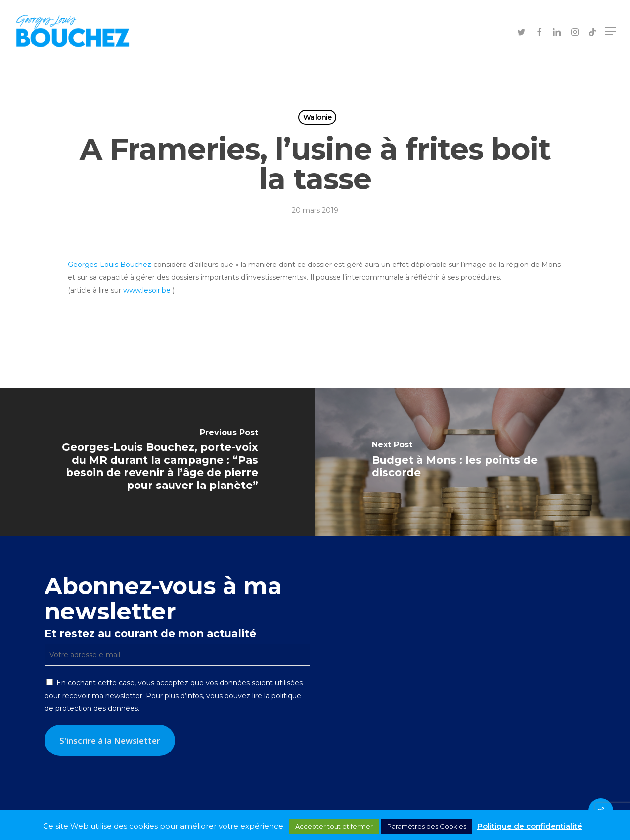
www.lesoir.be (147, 290)
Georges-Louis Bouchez (110, 265)
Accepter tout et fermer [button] (334, 826)
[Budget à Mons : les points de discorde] (472, 462)
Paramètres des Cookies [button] (427, 826)
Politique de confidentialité (530, 826)
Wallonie (317, 117)
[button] (611, 31)
